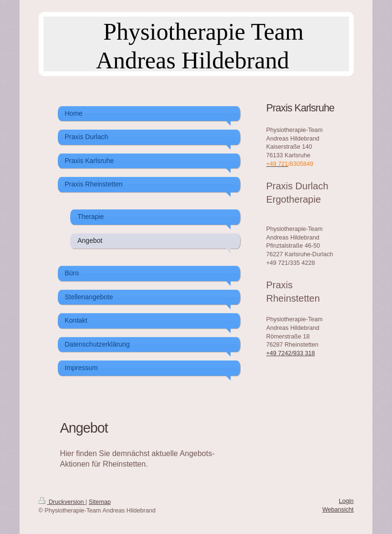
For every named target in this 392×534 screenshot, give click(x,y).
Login (346, 501)
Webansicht (338, 510)
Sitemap (100, 502)
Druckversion (62, 502)
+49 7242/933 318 (291, 353)
